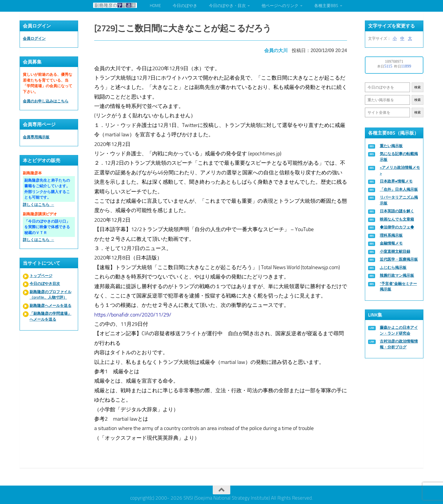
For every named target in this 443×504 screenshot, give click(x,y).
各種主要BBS (326, 6)
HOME (155, 6)
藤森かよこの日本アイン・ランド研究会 (399, 330)
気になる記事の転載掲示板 (399, 157)
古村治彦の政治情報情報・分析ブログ (399, 344)
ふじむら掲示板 (393, 268)
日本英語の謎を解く (397, 211)
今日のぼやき (185, 6)
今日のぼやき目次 (45, 284)
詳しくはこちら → (38, 205)
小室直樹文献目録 (395, 251)
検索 (418, 87)
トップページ (41, 276)
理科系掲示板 (391, 235)
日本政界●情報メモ (396, 181)
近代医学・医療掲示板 (399, 259)
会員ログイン (34, 38)
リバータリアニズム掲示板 (399, 200)
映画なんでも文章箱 (397, 219)
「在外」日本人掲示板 (399, 189)
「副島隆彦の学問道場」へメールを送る (50, 316)
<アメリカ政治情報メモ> (400, 170)
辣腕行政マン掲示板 (397, 275)
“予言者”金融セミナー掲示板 (398, 287)
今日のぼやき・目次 (227, 6)
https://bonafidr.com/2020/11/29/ (134, 313)
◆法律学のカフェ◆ (397, 227)
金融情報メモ (391, 243)
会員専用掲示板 (36, 137)
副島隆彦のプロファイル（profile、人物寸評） (50, 295)
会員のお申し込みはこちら (46, 101)
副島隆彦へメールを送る (50, 306)
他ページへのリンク (280, 6)
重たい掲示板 (391, 146)
